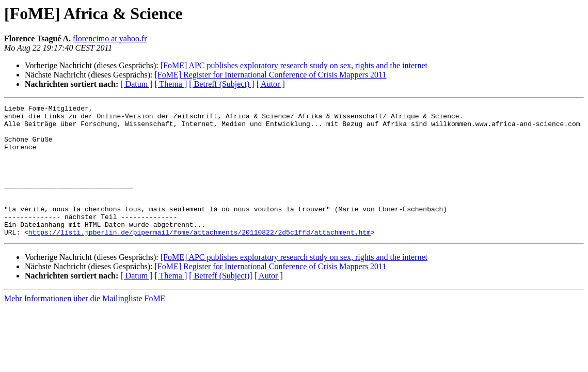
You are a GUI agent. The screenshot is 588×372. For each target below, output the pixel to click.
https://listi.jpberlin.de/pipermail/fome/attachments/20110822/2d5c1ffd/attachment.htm (200, 258)
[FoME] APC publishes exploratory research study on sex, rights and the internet (294, 65)
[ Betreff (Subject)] (220, 302)
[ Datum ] (136, 84)
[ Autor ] (271, 84)
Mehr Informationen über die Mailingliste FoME (85, 325)
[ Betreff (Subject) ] (221, 84)
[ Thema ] (171, 84)
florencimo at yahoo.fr (110, 38)
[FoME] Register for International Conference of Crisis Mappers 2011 (270, 75)
